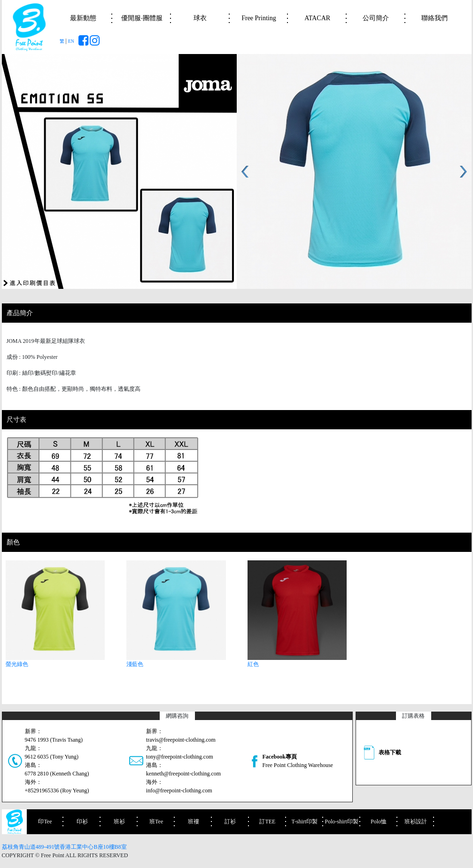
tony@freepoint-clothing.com (180, 757)
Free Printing (259, 18)
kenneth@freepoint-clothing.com (183, 774)
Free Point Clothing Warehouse (297, 765)
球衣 (200, 18)
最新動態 (83, 18)
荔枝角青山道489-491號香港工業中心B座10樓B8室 (64, 847)
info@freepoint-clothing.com (179, 790)
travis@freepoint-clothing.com (181, 740)
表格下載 (390, 752)
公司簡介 (376, 18)
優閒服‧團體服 (142, 18)
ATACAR (317, 18)
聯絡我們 (434, 18)
